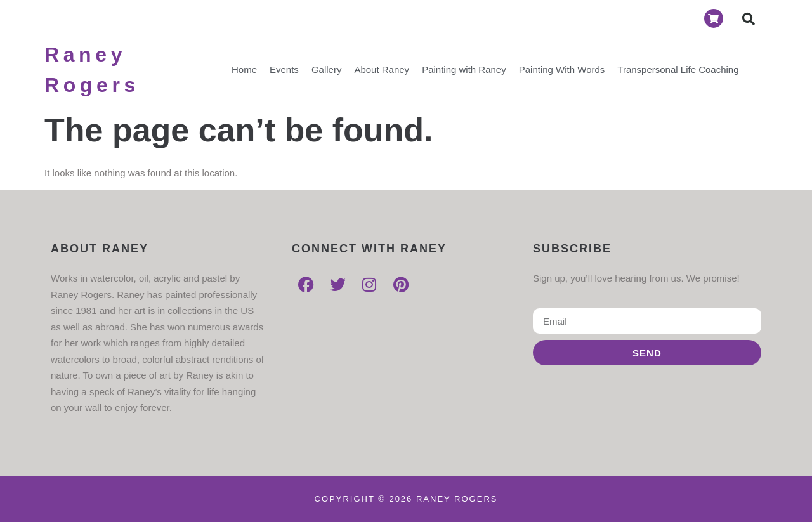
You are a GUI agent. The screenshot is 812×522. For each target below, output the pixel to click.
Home (244, 69)
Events (284, 69)
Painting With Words (562, 69)
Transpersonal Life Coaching (678, 69)
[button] (749, 19)
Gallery (327, 69)
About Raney (382, 69)
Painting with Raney (464, 69)
